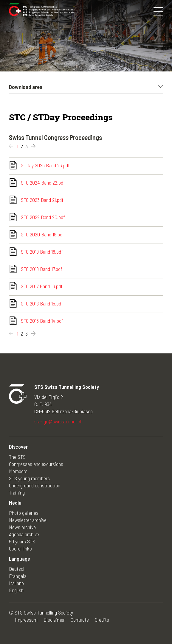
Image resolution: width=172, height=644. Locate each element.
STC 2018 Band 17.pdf (42, 269)
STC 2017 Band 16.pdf (42, 286)
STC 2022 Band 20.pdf (43, 217)
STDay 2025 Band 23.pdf (45, 165)
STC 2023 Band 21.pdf (42, 200)
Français (18, 576)
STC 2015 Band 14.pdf (42, 321)
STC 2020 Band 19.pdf (42, 234)
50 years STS (22, 541)
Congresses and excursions (36, 464)
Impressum (26, 620)
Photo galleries (24, 513)
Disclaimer (54, 620)
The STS (17, 457)
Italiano (16, 583)
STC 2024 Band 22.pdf (43, 183)
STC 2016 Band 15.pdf (42, 303)
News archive (22, 527)
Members (18, 471)
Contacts (80, 620)
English (16, 590)
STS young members (29, 478)
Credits (102, 620)
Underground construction (35, 485)
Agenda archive (24, 534)
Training (17, 492)
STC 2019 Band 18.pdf (42, 252)
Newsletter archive (28, 520)
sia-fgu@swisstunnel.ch (58, 421)
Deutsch (17, 569)
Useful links (20, 548)
